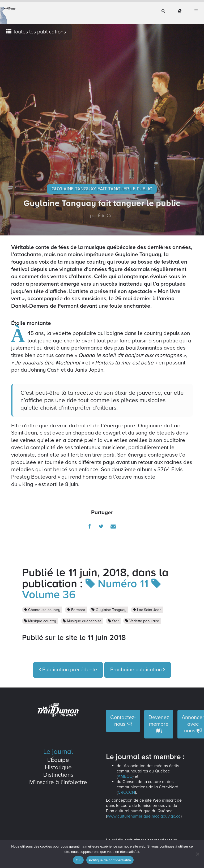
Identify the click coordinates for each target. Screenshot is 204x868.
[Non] (197, 854)
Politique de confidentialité (110, 860)
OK (78, 860)
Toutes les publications (36, 32)
